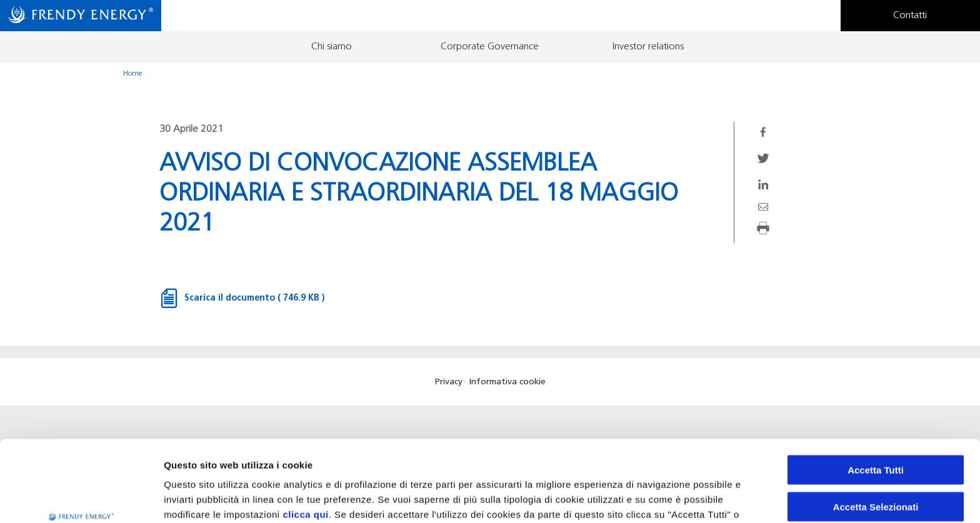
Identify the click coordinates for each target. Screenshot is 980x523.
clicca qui (305, 443)
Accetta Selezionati (876, 435)
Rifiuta (876, 471)
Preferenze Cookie (656, 498)
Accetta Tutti (876, 398)
